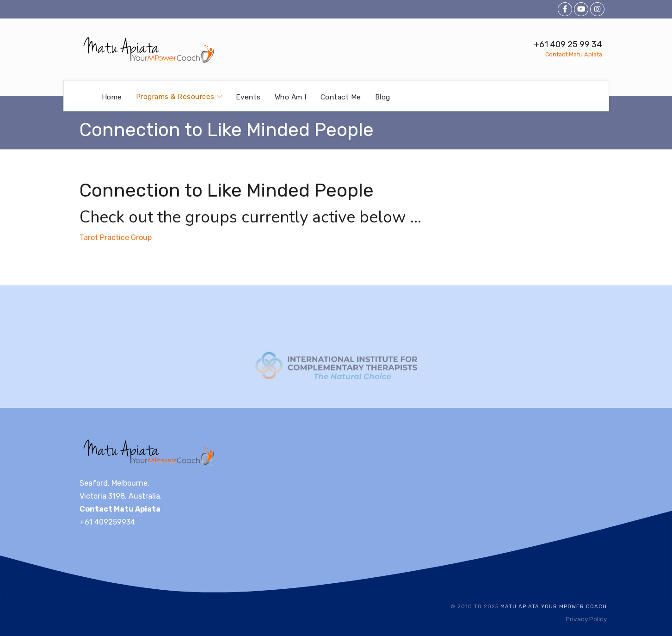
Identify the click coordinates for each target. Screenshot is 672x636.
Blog (383, 97)
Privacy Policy (586, 619)
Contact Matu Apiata (574, 54)
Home (112, 97)
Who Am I (291, 97)
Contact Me (341, 97)
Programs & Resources (179, 97)
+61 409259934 (107, 522)
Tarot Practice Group (116, 238)
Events (248, 97)
